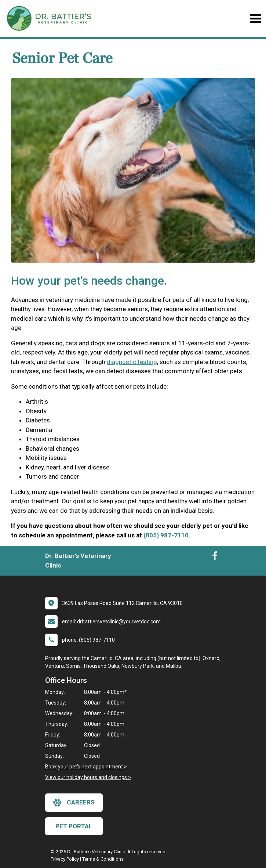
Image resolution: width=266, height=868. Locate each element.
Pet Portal (74, 826)
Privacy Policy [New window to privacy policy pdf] (65, 859)
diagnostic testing (132, 362)
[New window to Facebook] (215, 558)
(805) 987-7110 (166, 535)
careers (74, 803)
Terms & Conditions (103, 859)
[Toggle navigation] (256, 19)
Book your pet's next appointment (84, 767)
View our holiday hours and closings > (88, 777)
